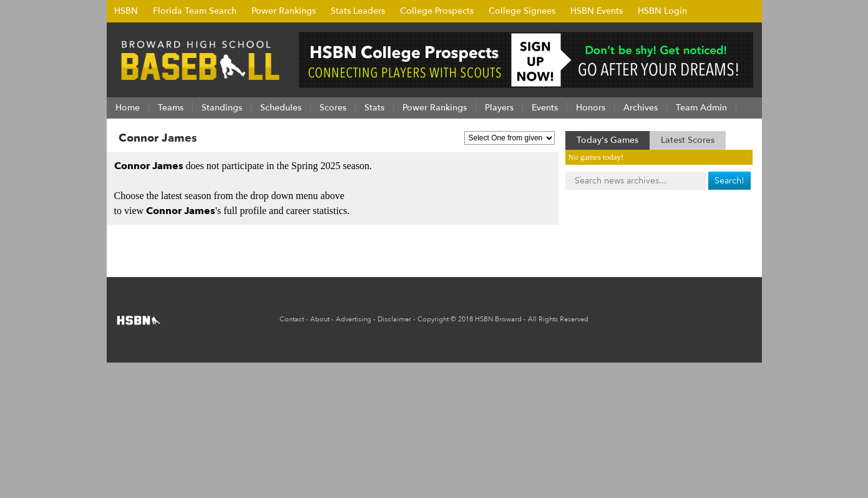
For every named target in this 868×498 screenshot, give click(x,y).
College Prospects (437, 11)
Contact (292, 319)
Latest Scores (688, 140)
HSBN (126, 11)
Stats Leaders (358, 11)
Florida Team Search (195, 11)
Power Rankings (284, 11)
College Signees (522, 11)
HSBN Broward (498, 319)
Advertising (354, 319)
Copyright (433, 319)
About (320, 319)
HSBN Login (662, 11)
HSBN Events (597, 11)
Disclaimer (394, 319)
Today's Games (607, 140)
